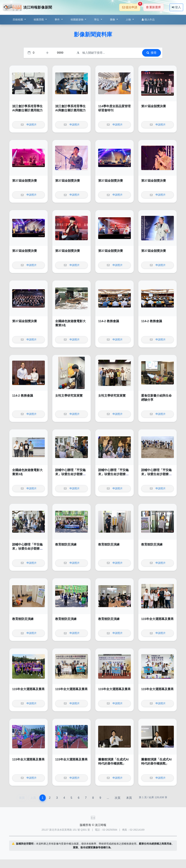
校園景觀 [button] (39, 20)
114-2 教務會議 (109, 321)
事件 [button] (58, 20)
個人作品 (148, 20)
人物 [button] (129, 20)
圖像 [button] (113, 20)
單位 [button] (97, 20)
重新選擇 (153, 7)
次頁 (118, 798)
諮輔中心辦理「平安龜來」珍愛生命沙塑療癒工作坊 (70, 474)
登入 (176, 7)
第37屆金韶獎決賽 (154, 106)
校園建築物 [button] (77, 20)
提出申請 (131, 6)
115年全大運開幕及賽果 (157, 619)
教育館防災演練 (66, 545)
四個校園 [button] (18, 20)
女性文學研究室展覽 (69, 396)
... (108, 798)
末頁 (129, 798)
